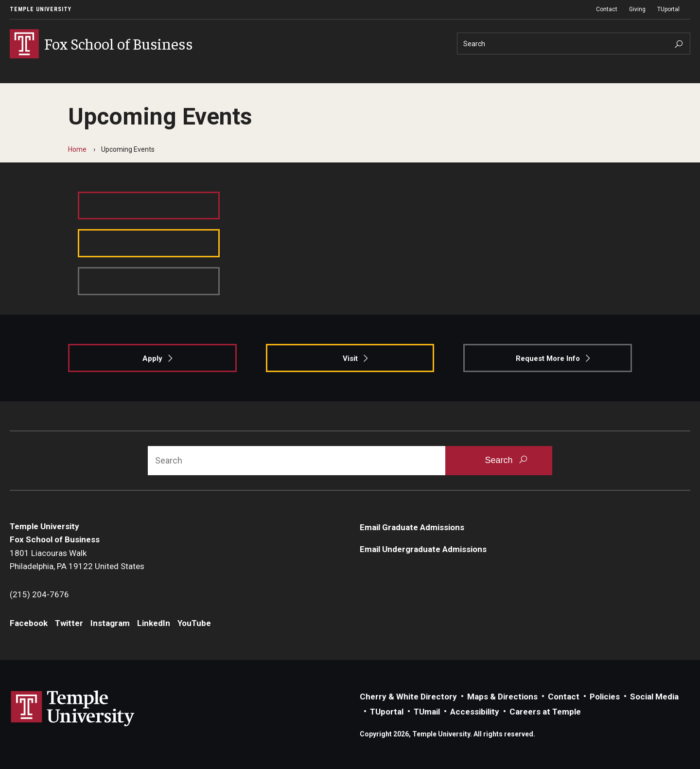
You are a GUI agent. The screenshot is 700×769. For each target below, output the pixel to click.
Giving (637, 9)
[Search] (574, 44)
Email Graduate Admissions (412, 527)
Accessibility (475, 712)
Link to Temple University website (73, 709)
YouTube (194, 623)
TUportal (668, 9)
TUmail (427, 712)
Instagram (110, 623)
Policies (605, 697)
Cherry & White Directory (408, 697)
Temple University (41, 9)
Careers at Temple (545, 712)
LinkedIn (154, 623)
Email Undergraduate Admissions (423, 549)
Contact (607, 9)
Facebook (29, 623)
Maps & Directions (502, 697)
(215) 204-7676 (39, 594)
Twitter (69, 623)
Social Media (654, 697)
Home (77, 149)
